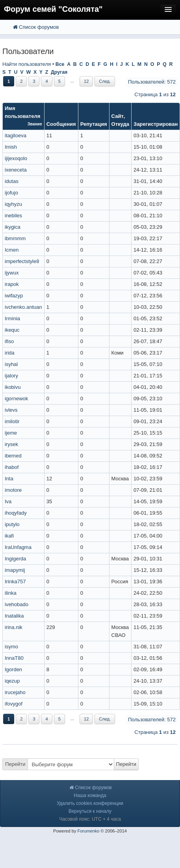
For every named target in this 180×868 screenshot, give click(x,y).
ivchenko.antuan (23, 307)
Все (60, 64)
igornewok (16, 399)
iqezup (12, 681)
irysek (11, 444)
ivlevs (11, 410)
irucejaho (15, 692)
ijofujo (11, 193)
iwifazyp (14, 296)
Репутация (94, 124)
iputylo (12, 524)
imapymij (15, 570)
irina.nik (14, 627)
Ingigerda (15, 559)
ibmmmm (15, 238)
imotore (13, 490)
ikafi (9, 536)
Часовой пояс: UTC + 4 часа (90, 819)
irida (10, 353)
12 (86, 81)
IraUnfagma (18, 547)
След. (105, 81)
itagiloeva (16, 135)
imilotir (12, 421)
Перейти (15, 764)
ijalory (11, 376)
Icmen (12, 250)
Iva (8, 501)
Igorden (13, 669)
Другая (59, 72)
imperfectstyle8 (22, 261)
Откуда (120, 124)
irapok (12, 284)
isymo (11, 647)
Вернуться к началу (90, 811)
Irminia (12, 318)
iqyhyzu (13, 204)
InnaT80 (14, 658)
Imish (11, 147)
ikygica (13, 227)
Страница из (155, 94)
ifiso (9, 341)
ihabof (12, 467)
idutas (12, 181)
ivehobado (17, 604)
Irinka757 (15, 581)
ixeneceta (16, 170)
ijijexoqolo (16, 158)
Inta (9, 479)
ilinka (11, 593)
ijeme (11, 433)
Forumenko (88, 831)
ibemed (13, 456)
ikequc (12, 330)
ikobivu (13, 387)
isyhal (11, 364)
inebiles (13, 216)
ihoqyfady (16, 513)
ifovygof (14, 704)
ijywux (12, 273)
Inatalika (14, 616)
